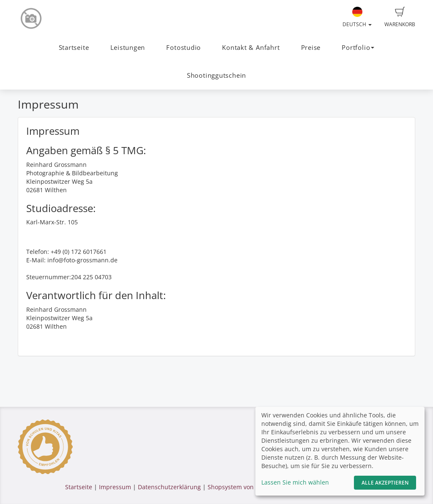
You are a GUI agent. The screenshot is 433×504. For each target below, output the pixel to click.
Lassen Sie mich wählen (295, 482)
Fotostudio (184, 48)
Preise (311, 48)
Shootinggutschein (216, 75)
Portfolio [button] (358, 48)
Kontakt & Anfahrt (251, 48)
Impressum (115, 487)
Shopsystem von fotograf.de (247, 487)
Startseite (74, 48)
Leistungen (128, 48)
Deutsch (357, 17)
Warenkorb (400, 17)
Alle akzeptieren (385, 483)
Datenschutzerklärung (169, 487)
